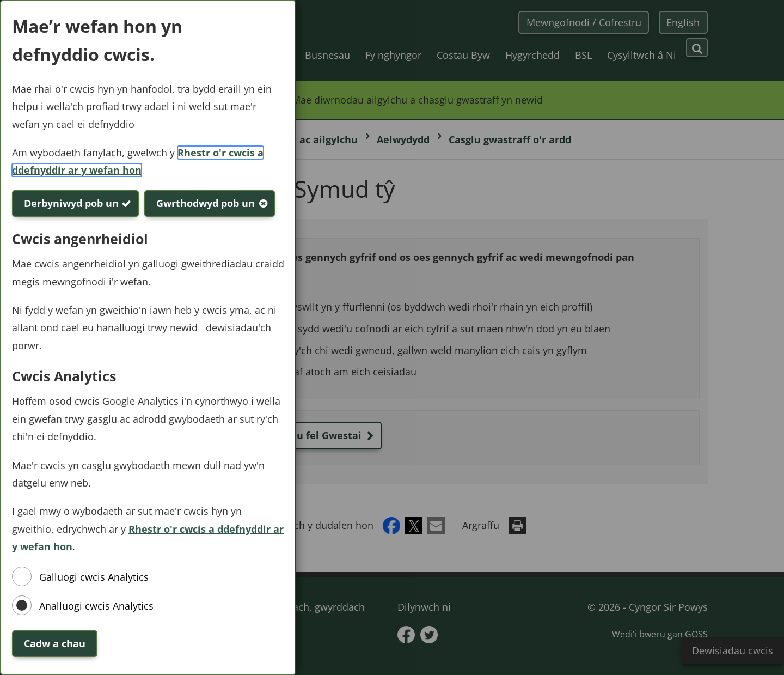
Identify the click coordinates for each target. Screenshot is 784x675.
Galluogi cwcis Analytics (94, 577)
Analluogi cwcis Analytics (96, 606)
